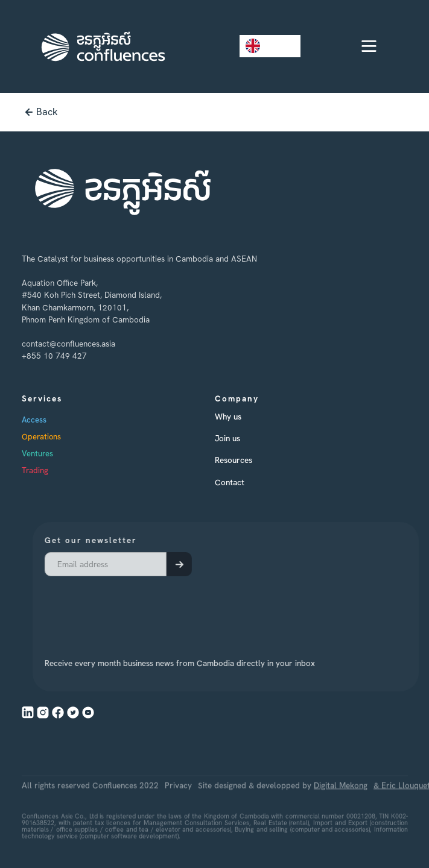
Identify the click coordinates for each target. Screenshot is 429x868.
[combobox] (270, 46)
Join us (227, 438)
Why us (228, 417)
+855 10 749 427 (54, 356)
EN (261, 46)
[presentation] (142, 609)
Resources (234, 460)
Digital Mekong (341, 799)
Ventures (37, 454)
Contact (230, 482)
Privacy (178, 799)
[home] (100, 46)
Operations (41, 437)
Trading (35, 470)
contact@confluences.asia (68, 344)
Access (34, 420)
